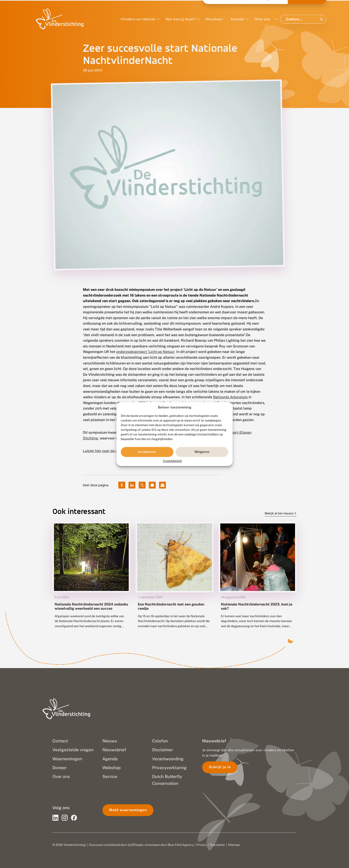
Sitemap (234, 845)
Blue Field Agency (180, 845)
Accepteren (147, 452)
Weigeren (202, 452)
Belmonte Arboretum (230, 397)
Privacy (202, 845)
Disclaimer (217, 845)
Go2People (135, 845)
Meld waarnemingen (128, 810)
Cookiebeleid (172, 461)
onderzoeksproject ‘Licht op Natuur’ (145, 352)
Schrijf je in (220, 767)
